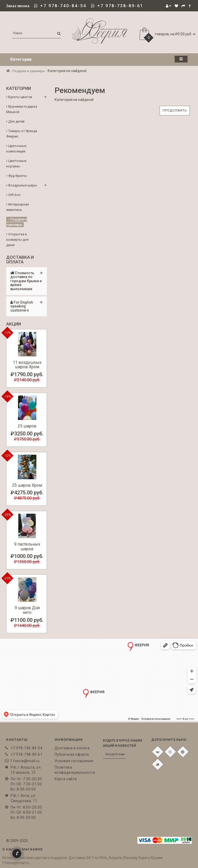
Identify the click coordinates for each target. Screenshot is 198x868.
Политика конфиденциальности (75, 770)
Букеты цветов (19, 97)
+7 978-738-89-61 (120, 6)
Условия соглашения (74, 761)
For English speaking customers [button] (27, 306)
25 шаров (27, 426)
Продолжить (175, 110)
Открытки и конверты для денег (17, 240)
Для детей (15, 121)
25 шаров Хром (27, 485)
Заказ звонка (18, 6)
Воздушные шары (22, 185)
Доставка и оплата (72, 748)
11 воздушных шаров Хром (27, 365)
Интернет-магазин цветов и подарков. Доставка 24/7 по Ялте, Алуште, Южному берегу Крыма (82, 858)
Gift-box (13, 195)
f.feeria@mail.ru (25, 761)
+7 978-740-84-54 (63, 6)
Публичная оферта (72, 754)
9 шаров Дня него (27, 610)
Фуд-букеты (16, 176)
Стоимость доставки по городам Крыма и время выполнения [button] (27, 281)
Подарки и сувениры (29, 71)
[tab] (27, 281)
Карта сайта (66, 779)
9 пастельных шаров (27, 547)
